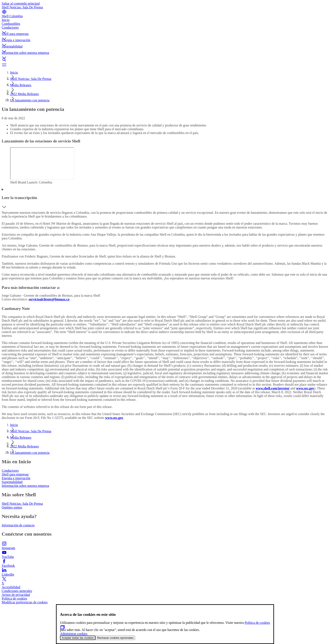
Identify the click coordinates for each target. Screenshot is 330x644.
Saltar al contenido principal (21, 3)
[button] (165, 29)
